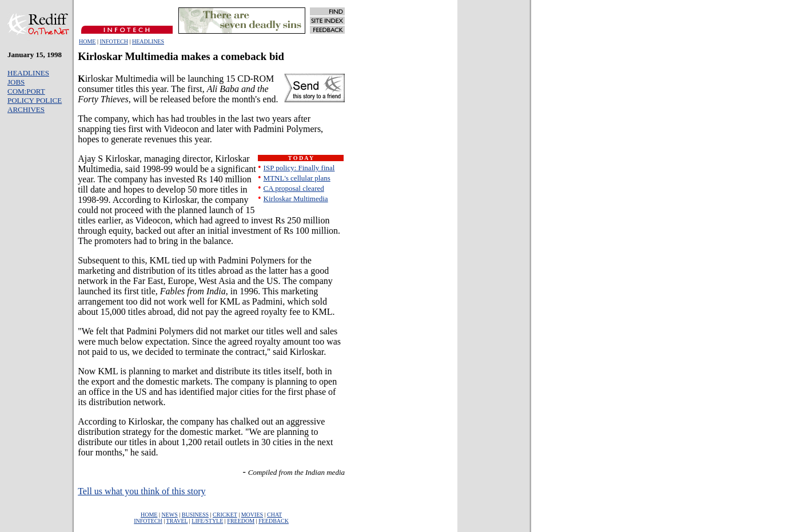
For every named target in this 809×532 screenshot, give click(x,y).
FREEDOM (241, 521)
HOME (87, 41)
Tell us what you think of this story (142, 491)
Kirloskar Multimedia (296, 199)
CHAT (274, 515)
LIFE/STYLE (207, 521)
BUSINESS (195, 515)
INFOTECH (113, 41)
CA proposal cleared (294, 188)
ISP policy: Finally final (299, 168)
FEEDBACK (274, 521)
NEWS (169, 515)
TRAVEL (177, 521)
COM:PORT (26, 91)
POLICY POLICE (35, 100)
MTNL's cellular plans (297, 178)
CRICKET (225, 515)
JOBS (16, 82)
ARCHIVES (26, 109)
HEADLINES (148, 41)
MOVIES (252, 515)
